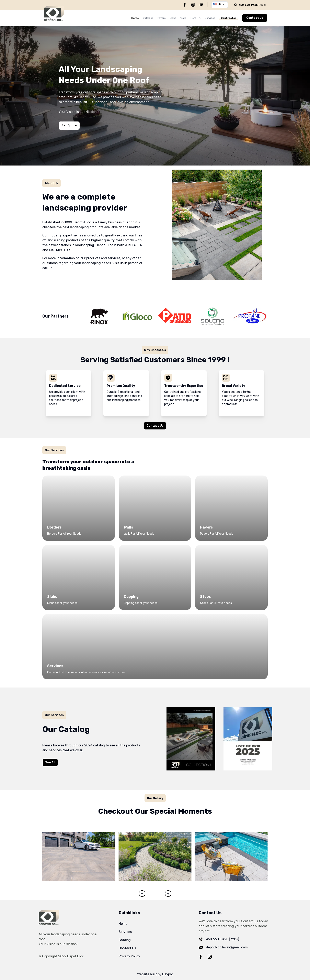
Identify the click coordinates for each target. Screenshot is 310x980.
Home (135, 18)
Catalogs (148, 18)
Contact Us (255, 18)
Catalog (125, 940)
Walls (183, 18)
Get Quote (69, 125)
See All (47, 763)
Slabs (173, 18)
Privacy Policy (129, 956)
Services (210, 18)
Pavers (162, 18)
